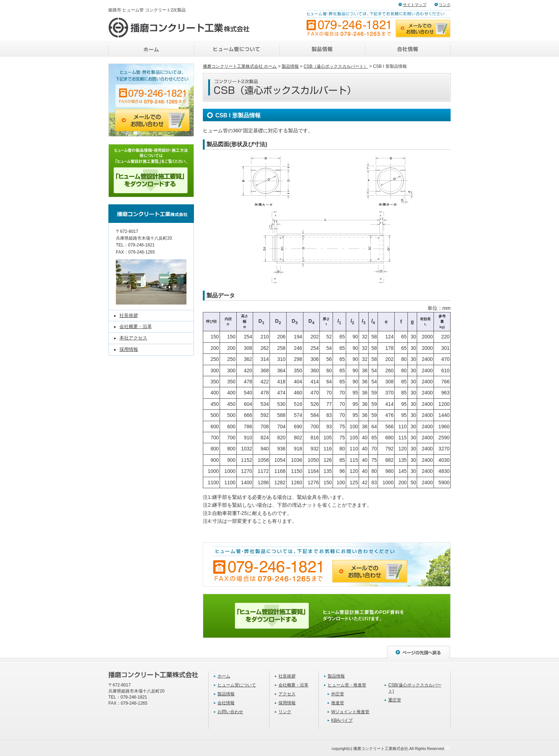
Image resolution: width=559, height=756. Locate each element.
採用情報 (129, 349)
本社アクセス (133, 338)
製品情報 (290, 66)
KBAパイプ (342, 720)
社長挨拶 (129, 315)
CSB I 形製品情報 (238, 115)
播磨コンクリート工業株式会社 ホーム (240, 66)
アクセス (287, 694)
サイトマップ (415, 5)
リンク (445, 5)
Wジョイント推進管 (350, 712)
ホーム (224, 676)
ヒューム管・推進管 (347, 685)
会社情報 (226, 703)
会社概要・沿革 (136, 326)
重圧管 (395, 700)
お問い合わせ (230, 712)
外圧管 (338, 694)
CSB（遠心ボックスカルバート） (336, 66)
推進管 (338, 703)
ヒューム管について (237, 685)
